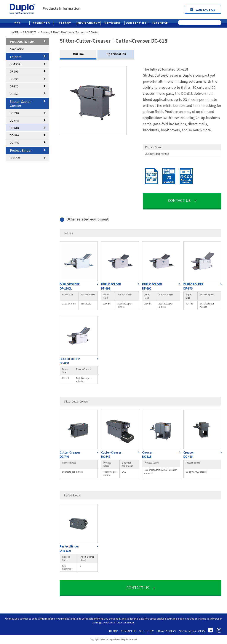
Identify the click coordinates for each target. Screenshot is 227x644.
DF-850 (14, 94)
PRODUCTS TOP (22, 41)
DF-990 (14, 79)
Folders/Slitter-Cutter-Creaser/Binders (63, 32)
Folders (16, 57)
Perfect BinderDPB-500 (69, 548)
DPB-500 (15, 158)
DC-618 (14, 128)
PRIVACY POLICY (166, 631)
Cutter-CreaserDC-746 (70, 454)
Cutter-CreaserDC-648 (111, 454)
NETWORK (112, 23)
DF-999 (14, 71)
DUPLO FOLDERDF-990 (152, 286)
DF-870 (14, 86)
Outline (78, 54)
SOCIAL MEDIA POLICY (192, 631)
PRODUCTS (41, 23)
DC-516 (14, 135)
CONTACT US (203, 9)
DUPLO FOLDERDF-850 (70, 361)
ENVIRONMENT (89, 23)
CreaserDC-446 (189, 454)
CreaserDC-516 (147, 454)
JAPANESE (160, 23)
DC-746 (14, 113)
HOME (15, 32)
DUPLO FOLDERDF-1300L (70, 286)
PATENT (65, 23)
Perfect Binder (21, 150)
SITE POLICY (146, 631)
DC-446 (14, 142)
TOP (18, 23)
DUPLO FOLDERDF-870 (193, 286)
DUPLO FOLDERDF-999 (111, 286)
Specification (116, 54)
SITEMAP (113, 631)
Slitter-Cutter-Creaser (21, 103)
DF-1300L (16, 64)
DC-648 (14, 120)
